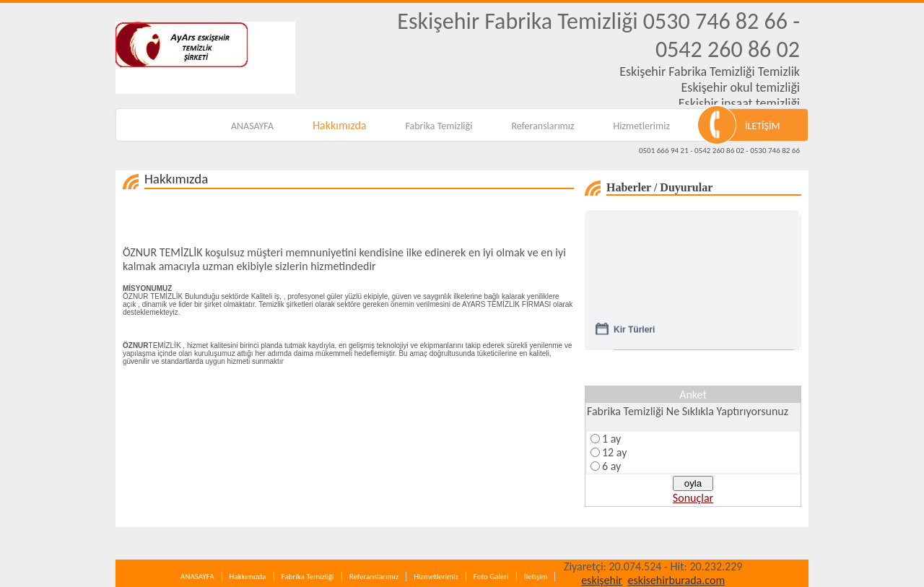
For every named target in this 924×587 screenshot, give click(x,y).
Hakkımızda (339, 125)
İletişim (536, 577)
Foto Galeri (491, 577)
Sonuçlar (693, 498)
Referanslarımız (542, 126)
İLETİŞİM (763, 126)
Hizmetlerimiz (642, 126)
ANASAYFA (252, 126)
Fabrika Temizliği (439, 126)
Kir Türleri (634, 332)
